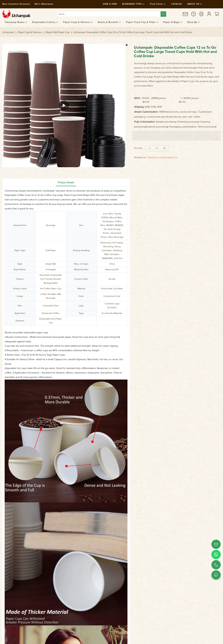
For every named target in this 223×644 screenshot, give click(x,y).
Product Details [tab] (66, 183)
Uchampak (8, 32)
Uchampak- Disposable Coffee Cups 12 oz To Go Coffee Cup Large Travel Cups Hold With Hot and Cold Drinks (133, 32)
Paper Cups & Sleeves (30, 32)
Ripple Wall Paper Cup (58, 32)
